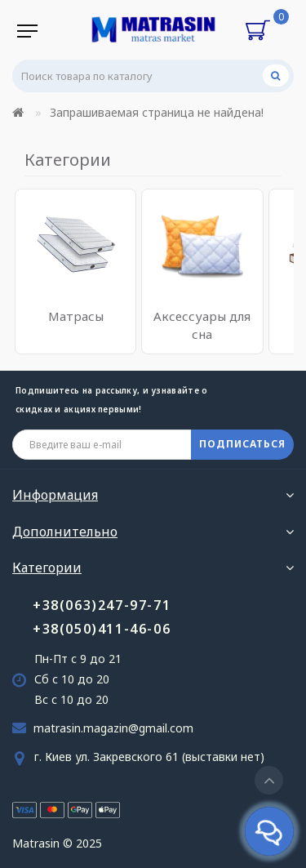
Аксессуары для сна (202, 325)
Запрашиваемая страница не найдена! (157, 112)
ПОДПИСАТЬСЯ (242, 444)
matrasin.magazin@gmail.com (113, 728)
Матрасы (76, 316)
